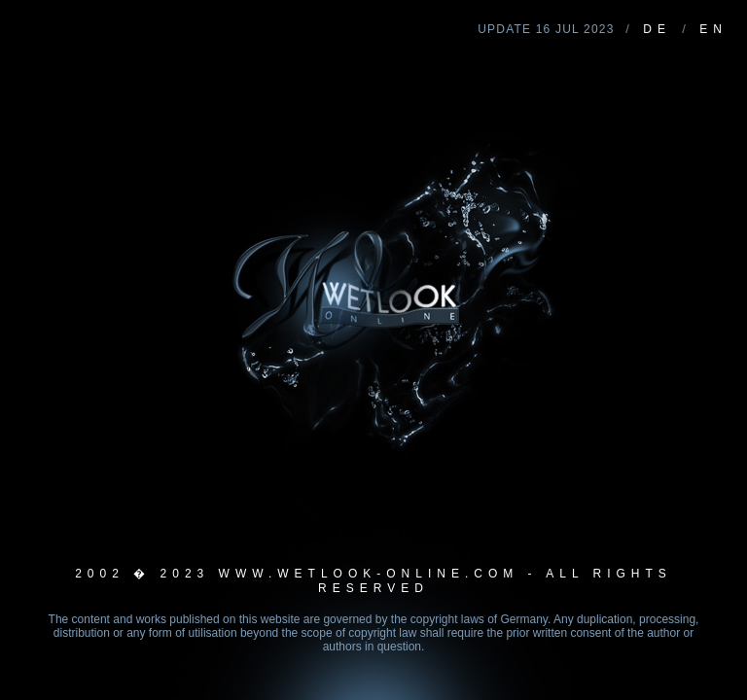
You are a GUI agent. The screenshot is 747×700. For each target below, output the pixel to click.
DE (657, 29)
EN (713, 29)
